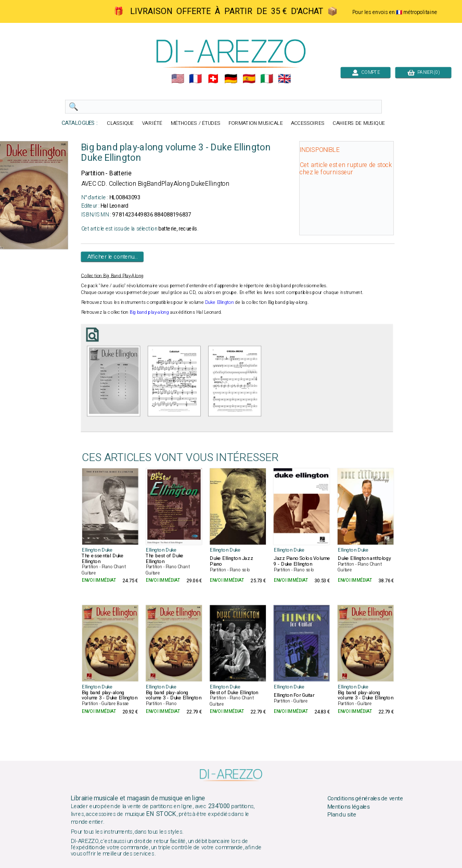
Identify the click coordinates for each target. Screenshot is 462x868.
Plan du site (342, 815)
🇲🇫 (195, 79)
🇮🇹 (267, 79)
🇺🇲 (178, 79)
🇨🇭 (213, 79)
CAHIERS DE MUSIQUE (359, 123)
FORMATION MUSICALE (255, 123)
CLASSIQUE (121, 123)
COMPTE (366, 72)
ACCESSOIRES (308, 123)
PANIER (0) (423, 72)
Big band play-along (149, 312)
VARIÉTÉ (152, 123)
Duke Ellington (220, 303)
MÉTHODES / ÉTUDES (196, 123)
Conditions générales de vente (365, 799)
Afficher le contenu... (113, 257)
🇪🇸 (249, 79)
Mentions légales (349, 807)
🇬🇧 (284, 79)
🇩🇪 (231, 79)
